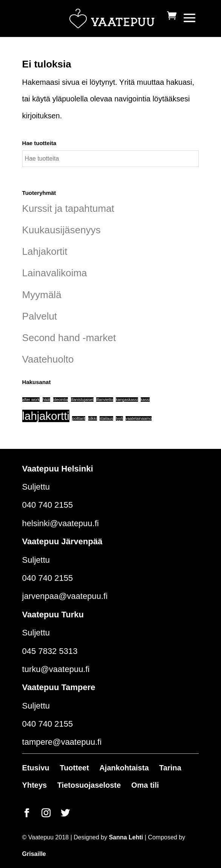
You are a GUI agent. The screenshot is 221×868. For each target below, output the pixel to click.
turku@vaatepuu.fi (56, 669)
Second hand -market (69, 338)
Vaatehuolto (48, 359)
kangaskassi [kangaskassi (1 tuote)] (127, 400)
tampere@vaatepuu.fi (62, 742)
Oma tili (145, 785)
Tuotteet (74, 768)
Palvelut (40, 316)
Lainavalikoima (55, 273)
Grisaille (34, 854)
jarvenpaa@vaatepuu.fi (65, 596)
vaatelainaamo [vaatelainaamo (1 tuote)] (139, 418)
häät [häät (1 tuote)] (47, 400)
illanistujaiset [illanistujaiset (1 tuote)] (82, 400)
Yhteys (35, 785)
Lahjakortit (45, 251)
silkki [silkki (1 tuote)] (93, 418)
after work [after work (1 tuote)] (31, 400)
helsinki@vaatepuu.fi (61, 523)
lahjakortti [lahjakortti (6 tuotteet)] (46, 416)
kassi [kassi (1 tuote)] (145, 400)
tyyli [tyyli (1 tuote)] (119, 418)
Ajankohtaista (124, 768)
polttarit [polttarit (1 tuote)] (79, 418)
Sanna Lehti (126, 837)
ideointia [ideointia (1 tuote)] (61, 400)
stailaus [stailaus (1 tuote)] (106, 418)
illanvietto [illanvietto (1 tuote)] (104, 400)
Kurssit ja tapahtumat (68, 208)
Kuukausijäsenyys (61, 230)
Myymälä (42, 295)
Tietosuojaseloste (89, 785)
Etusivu (36, 768)
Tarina (170, 768)
